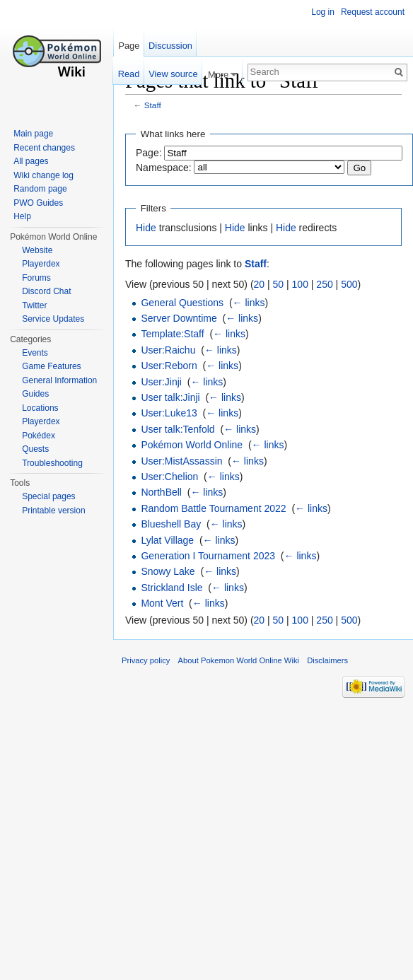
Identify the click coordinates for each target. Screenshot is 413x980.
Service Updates (53, 319)
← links (249, 303)
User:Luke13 (169, 413)
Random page (40, 189)
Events (35, 353)
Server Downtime (179, 318)
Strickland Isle (171, 588)
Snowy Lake (168, 571)
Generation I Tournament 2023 (208, 556)
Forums (36, 278)
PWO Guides (38, 203)
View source (173, 74)
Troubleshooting (52, 463)
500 (349, 284)
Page (129, 46)
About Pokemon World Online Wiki (239, 660)
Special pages (48, 496)
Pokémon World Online (192, 445)
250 (324, 284)
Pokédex (39, 436)
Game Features (51, 366)
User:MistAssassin (181, 461)
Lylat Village (167, 540)
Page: (149, 153)
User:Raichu (168, 350)
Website (37, 250)
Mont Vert (162, 603)
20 (260, 284)
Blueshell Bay (171, 524)
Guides (35, 394)
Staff (153, 105)
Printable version (53, 511)
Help (22, 216)
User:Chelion (169, 477)
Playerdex (41, 264)
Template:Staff (172, 334)
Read (129, 74)
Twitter (34, 305)
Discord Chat (46, 291)
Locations (40, 408)
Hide (146, 228)
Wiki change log (43, 175)
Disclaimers (327, 660)
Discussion (170, 46)
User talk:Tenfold (178, 429)
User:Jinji (161, 382)
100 (300, 284)
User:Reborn (169, 366)
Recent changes (44, 148)
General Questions (182, 303)
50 (279, 284)
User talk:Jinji (170, 397)
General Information (59, 380)
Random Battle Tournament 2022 (213, 508)
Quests (35, 449)
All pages (31, 161)
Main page (33, 134)
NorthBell (161, 492)
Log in (323, 12)
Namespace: (164, 168)
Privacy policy (146, 660)
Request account (373, 12)
